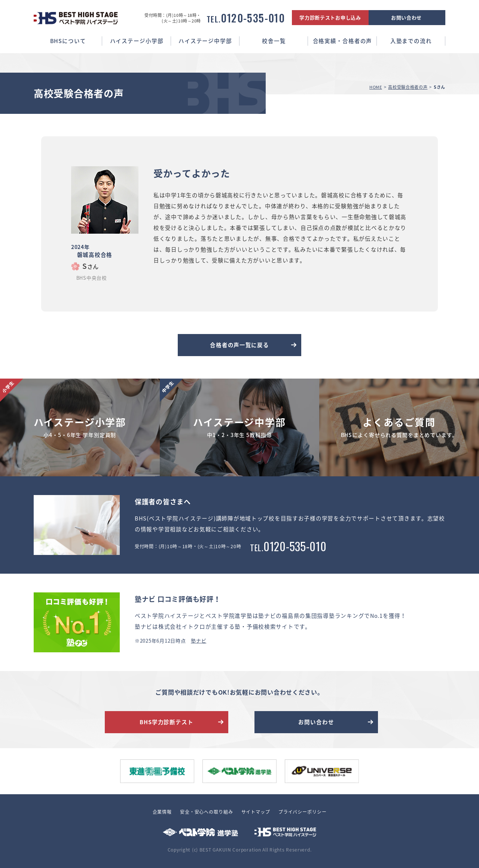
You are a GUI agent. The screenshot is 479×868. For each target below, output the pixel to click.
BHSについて (68, 41)
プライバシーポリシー (303, 812)
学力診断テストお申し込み (330, 17)
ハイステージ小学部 (137, 41)
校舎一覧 (274, 41)
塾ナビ (199, 641)
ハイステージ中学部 (205, 41)
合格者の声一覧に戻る (239, 345)
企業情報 (162, 812)
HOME (376, 87)
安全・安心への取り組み (207, 812)
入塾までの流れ (411, 41)
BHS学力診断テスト (167, 722)
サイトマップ (256, 812)
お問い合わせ (406, 17)
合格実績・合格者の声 (343, 41)
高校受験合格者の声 (408, 87)
